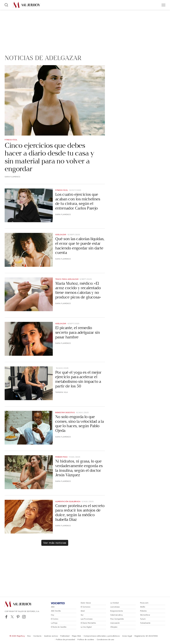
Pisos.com (144, 603)
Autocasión (115, 623)
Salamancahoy (117, 615)
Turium (143, 619)
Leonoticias (115, 607)
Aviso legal (127, 636)
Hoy (53, 615)
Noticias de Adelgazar (43, 58)
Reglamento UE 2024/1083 (146, 636)
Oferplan (114, 627)
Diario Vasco (86, 603)
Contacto (37, 636)
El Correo (55, 619)
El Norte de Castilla (59, 627)
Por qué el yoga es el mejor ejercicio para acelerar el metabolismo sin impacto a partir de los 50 (78, 379)
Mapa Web (76, 636)
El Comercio (86, 607)
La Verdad (114, 603)
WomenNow (145, 615)
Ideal (83, 611)
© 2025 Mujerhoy (17, 636)
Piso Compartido (117, 619)
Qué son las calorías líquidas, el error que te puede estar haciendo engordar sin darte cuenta (80, 246)
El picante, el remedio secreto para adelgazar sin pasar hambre (78, 332)
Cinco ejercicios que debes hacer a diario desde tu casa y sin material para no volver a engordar (49, 157)
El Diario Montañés (88, 623)
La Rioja (54, 623)
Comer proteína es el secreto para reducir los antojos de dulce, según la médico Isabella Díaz (80, 513)
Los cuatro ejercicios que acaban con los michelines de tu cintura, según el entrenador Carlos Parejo (78, 201)
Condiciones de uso (106, 639)
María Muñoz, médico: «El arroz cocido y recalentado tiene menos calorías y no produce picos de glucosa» (78, 290)
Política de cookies (86, 639)
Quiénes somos (51, 636)
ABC (53, 607)
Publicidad (65, 636)
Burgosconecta (116, 611)
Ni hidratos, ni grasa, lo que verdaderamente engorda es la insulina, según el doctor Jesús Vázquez (79, 468)
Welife (143, 607)
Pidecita (143, 611)
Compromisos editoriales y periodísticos (102, 636)
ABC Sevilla (56, 611)
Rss (29, 636)
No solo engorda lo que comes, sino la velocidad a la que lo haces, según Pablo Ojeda (79, 424)
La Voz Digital (86, 627)
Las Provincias (87, 619)
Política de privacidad (65, 639)
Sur (82, 615)
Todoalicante (145, 623)
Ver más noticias (55, 543)
